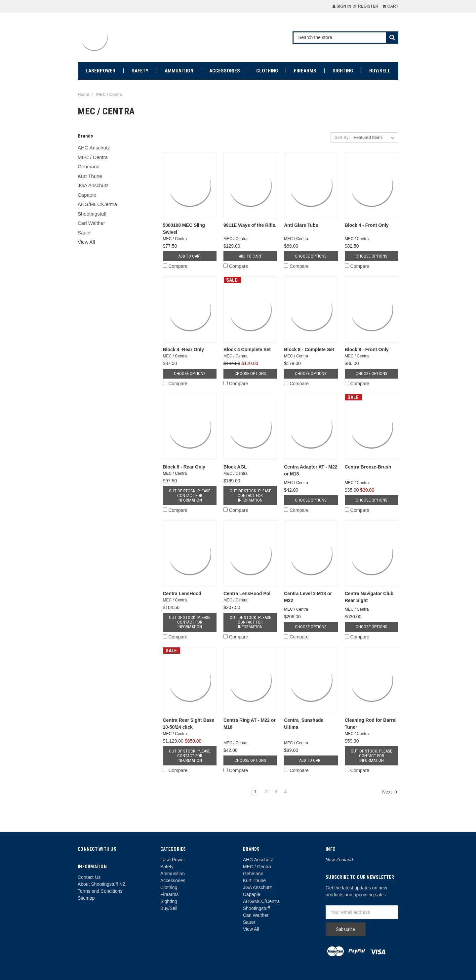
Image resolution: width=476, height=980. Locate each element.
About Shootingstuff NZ (102, 884)
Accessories (225, 71)
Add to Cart (190, 256)
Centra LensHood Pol (247, 593)
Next (390, 792)
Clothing (267, 71)
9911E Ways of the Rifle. (250, 225)
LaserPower (100, 71)
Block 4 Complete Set (247, 349)
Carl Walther (91, 223)
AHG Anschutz (94, 148)
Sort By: (342, 137)
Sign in (342, 6)
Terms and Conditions (100, 891)
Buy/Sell (380, 71)
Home (83, 94)
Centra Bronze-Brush (368, 467)
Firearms (305, 71)
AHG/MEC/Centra (97, 204)
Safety (140, 71)
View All (86, 242)
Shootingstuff (92, 214)
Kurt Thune (90, 176)
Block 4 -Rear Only (184, 349)
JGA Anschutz (93, 185)
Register (368, 6)
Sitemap (86, 898)
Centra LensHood (182, 593)
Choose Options (311, 256)
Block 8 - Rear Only (184, 467)
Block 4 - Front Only (367, 225)
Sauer (84, 233)
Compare (175, 266)
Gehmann (89, 166)
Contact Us (89, 877)
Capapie (87, 195)
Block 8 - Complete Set (309, 349)
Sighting (343, 71)
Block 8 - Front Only (367, 349)
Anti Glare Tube (301, 225)
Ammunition (179, 71)
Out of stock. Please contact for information (190, 495)
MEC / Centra (109, 94)
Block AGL (235, 467)
